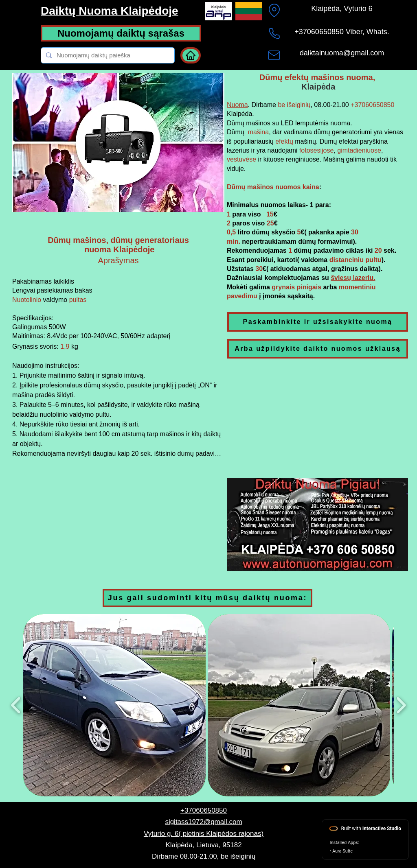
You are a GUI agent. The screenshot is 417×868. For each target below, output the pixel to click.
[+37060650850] (274, 33)
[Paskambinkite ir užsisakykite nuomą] (318, 322)
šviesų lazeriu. (353, 278)
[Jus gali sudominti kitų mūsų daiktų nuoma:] (207, 598)
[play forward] (401, 705)
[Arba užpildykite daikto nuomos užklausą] (318, 349)
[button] (318, 525)
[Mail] (274, 55)
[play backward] (16, 705)
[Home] (191, 55)
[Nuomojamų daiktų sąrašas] (121, 33)
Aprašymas (118, 260)
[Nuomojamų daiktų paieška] (107, 55)
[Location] (274, 10)
